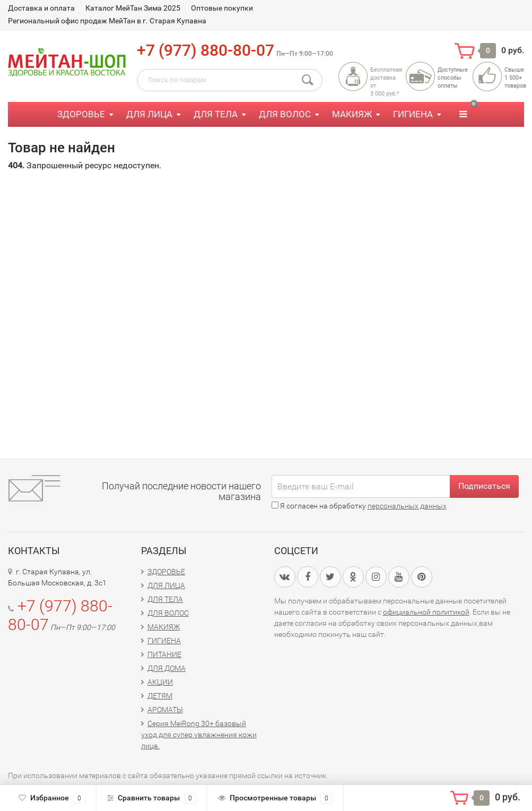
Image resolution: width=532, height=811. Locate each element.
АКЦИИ (160, 682)
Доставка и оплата (41, 8)
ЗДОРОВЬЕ (81, 114)
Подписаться (484, 486)
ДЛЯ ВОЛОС (285, 114)
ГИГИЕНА (413, 114)
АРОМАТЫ (165, 710)
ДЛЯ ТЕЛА (216, 114)
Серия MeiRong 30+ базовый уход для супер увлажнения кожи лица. (199, 735)
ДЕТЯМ (160, 696)
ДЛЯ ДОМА (167, 668)
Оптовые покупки (222, 8)
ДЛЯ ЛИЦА (149, 114)
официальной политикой (426, 612)
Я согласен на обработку (359, 506)
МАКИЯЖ (352, 114)
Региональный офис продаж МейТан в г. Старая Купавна (107, 21)
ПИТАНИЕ (164, 654)
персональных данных (407, 506)
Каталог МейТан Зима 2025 (133, 8)
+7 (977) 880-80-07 (206, 50)
